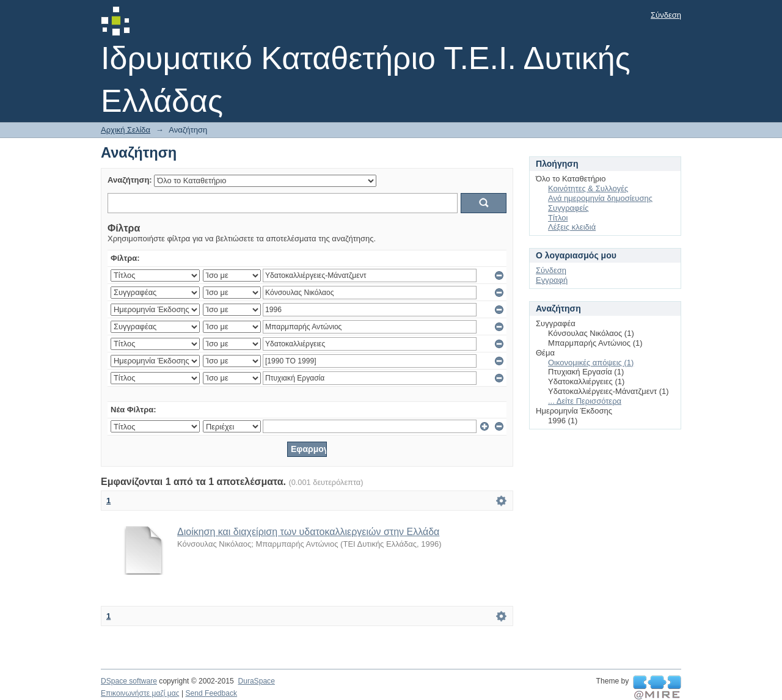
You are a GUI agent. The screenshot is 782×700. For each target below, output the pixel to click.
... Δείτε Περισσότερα (585, 401)
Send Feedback (211, 693)
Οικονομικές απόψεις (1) (591, 363)
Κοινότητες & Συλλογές (588, 188)
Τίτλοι (558, 218)
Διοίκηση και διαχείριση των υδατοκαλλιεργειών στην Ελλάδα (308, 532)
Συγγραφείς (568, 208)
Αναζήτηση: (130, 180)
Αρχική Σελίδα (126, 130)
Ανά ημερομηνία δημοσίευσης (600, 198)
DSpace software (129, 681)
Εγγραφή (552, 280)
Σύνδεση (666, 15)
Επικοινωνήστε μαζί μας (140, 693)
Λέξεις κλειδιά (572, 227)
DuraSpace (256, 681)
